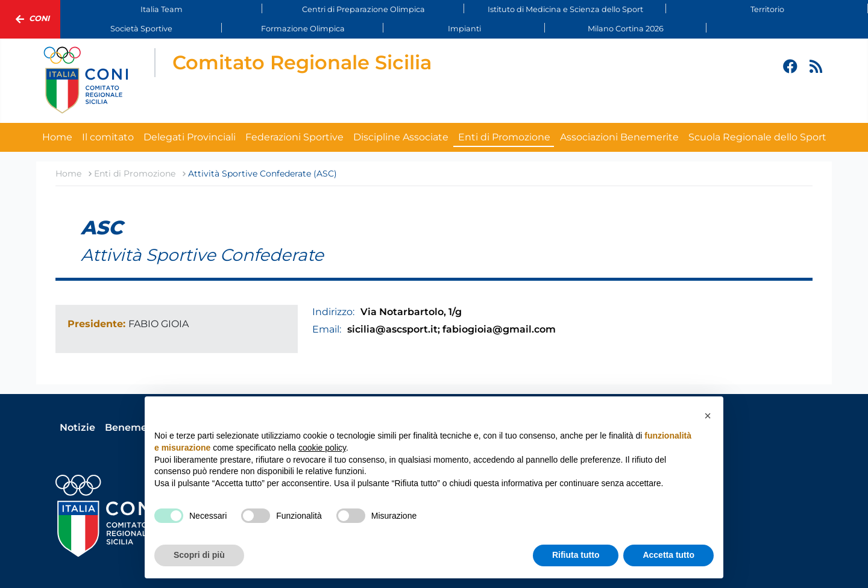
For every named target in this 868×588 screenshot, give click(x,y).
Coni (30, 19)
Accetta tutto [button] (668, 555)
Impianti (464, 29)
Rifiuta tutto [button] (576, 555)
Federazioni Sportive (294, 137)
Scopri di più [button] (199, 555)
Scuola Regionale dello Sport (757, 137)
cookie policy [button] (322, 448)
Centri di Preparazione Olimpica (363, 9)
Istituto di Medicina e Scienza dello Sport (565, 9)
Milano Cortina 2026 (626, 29)
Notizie (77, 427)
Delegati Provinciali (190, 137)
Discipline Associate (401, 137)
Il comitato (108, 137)
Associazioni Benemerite (619, 137)
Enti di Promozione (504, 137)
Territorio (767, 9)
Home (57, 137)
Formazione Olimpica (303, 29)
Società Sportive (141, 29)
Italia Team (162, 9)
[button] (708, 416)
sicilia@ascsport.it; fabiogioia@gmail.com (451, 329)
